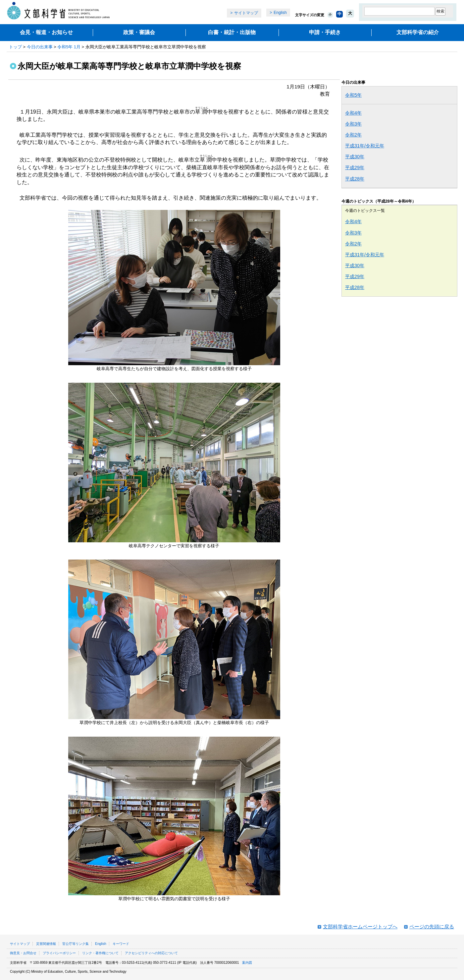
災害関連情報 (46, 944)
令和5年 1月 (69, 47)
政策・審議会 (139, 32)
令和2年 (353, 135)
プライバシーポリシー (59, 953)
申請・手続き (325, 32)
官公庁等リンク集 (76, 944)
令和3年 (353, 124)
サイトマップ (246, 13)
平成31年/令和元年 (365, 146)
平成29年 (355, 168)
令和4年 (353, 113)
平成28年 (355, 179)
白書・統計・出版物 (232, 32)
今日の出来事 (40, 47)
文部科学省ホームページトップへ (360, 927)
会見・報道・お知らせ (46, 32)
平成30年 (355, 157)
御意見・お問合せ (23, 953)
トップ (15, 47)
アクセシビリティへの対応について (151, 953)
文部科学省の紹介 (418, 32)
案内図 (247, 963)
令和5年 (353, 95)
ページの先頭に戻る (432, 927)
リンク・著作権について (100, 953)
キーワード (121, 944)
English (280, 13)
